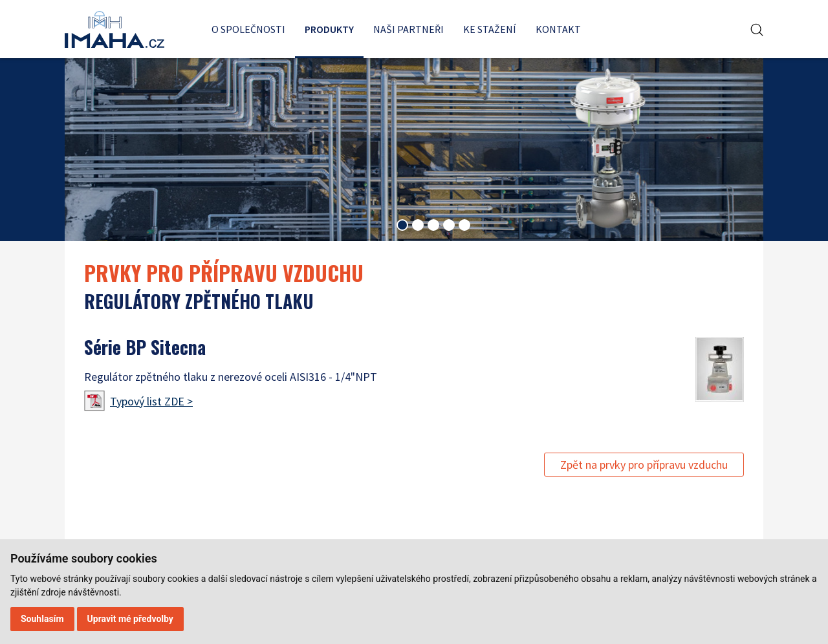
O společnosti (248, 29)
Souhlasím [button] (42, 619)
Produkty (329, 29)
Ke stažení (490, 29)
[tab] (402, 225)
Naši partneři (409, 29)
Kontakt (558, 29)
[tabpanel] (414, 149)
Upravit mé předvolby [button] (130, 619)
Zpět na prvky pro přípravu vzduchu (644, 465)
